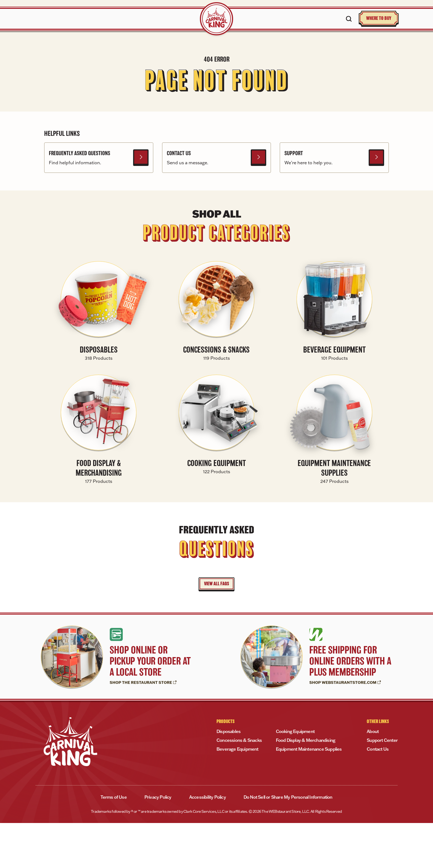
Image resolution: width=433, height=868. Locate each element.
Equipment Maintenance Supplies (309, 794)
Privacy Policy (158, 842)
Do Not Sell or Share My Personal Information (288, 842)
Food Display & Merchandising (306, 785)
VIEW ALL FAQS (216, 629)
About (373, 776)
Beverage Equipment (237, 794)
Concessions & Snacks (239, 785)
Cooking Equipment (295, 776)
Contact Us (378, 794)
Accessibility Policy (208, 842)
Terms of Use (113, 842)
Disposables (229, 776)
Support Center (382, 785)
